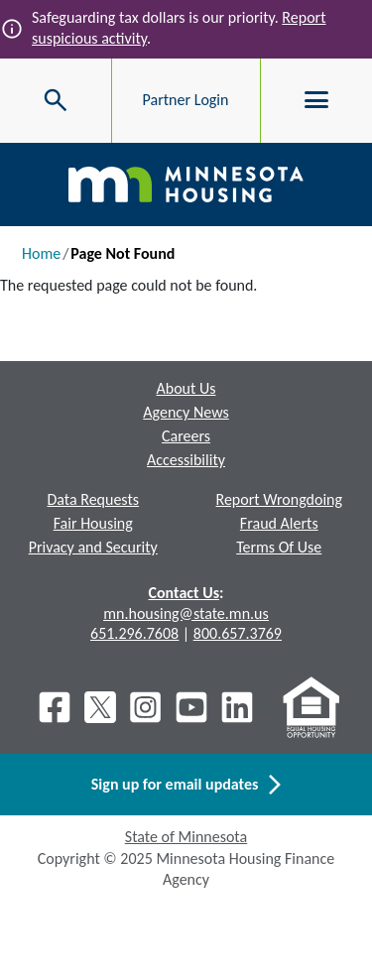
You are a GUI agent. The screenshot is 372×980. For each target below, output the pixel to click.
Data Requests (93, 499)
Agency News (186, 412)
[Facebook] (55, 707)
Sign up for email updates (186, 785)
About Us (186, 388)
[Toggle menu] (316, 100)
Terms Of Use (279, 547)
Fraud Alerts (279, 523)
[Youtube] (191, 707)
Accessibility (186, 460)
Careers (186, 436)
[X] (100, 707)
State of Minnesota (186, 837)
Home (41, 253)
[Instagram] (146, 707)
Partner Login (186, 100)
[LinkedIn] (239, 707)
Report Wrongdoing (279, 499)
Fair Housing (93, 523)
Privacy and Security (93, 547)
